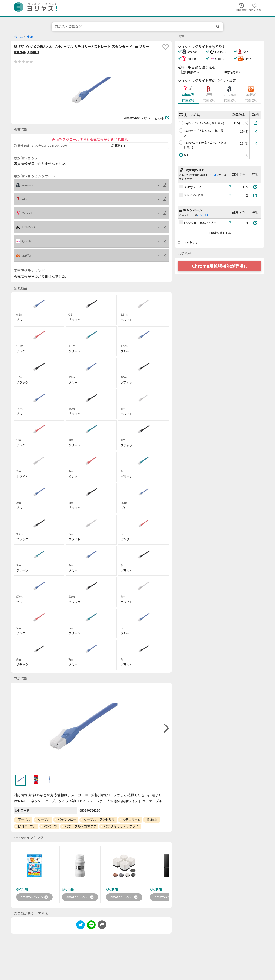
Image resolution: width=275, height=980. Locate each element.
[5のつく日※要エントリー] (255, 223)
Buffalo (152, 820)
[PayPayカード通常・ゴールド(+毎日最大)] (255, 143)
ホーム (18, 37)
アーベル (24, 820)
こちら (213, 175)
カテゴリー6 (131, 820)
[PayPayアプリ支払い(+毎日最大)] (255, 123)
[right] (166, 728)
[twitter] (81, 925)
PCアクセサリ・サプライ (121, 826)
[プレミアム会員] (255, 195)
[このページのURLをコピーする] (102, 925)
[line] (91, 925)
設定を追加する (219, 233)
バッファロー (67, 820)
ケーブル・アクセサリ (99, 820)
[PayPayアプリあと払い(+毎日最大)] (255, 131)
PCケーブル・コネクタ (80, 826)
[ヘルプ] (230, 187)
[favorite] (166, 47)
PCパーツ (50, 826)
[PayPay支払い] (255, 187)
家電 (30, 37)
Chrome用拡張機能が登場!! (220, 266)
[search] (218, 27)
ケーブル (44, 820)
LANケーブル (27, 826)
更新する (119, 146)
